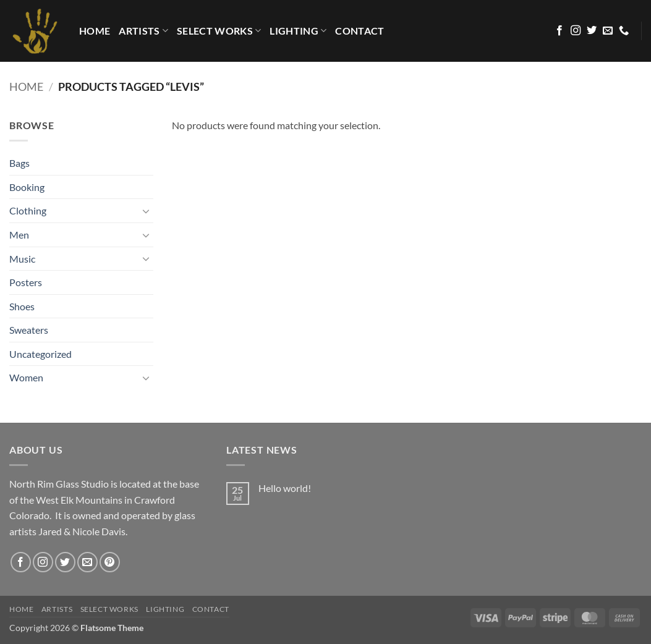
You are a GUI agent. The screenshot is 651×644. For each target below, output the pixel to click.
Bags (19, 163)
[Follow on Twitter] (592, 31)
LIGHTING (298, 31)
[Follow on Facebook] (560, 31)
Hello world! (285, 488)
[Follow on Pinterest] (110, 562)
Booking (27, 187)
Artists (143, 31)
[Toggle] (146, 211)
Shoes (22, 306)
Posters (26, 282)
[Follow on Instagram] (576, 31)
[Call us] (624, 31)
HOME (95, 31)
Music (22, 259)
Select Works (219, 31)
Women (26, 377)
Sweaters (29, 330)
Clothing (28, 210)
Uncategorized (40, 354)
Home (26, 87)
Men (19, 235)
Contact (360, 31)
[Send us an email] (608, 31)
